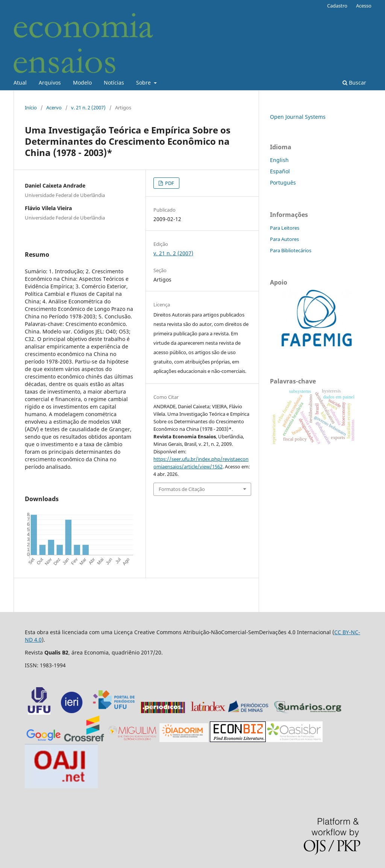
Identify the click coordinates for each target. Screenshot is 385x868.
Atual (20, 83)
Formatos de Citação (182, 489)
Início (31, 108)
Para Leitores (285, 228)
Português (283, 183)
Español (280, 171)
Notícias (114, 83)
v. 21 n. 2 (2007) (88, 108)
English (279, 160)
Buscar (354, 83)
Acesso (364, 6)
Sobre (144, 83)
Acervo (54, 108)
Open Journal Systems (298, 117)
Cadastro (337, 6)
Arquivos (50, 83)
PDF (169, 183)
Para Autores (284, 239)
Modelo (82, 83)
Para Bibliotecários (291, 250)
